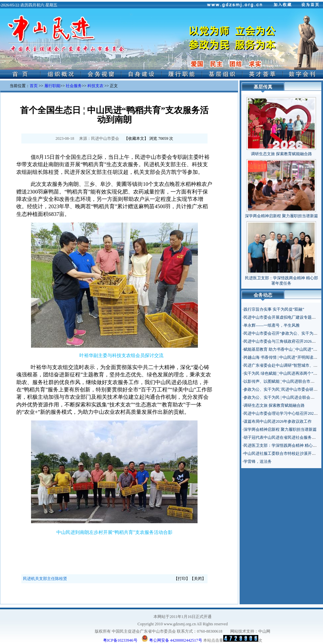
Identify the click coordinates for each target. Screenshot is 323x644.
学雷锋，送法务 (258, 461)
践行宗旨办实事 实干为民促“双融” (274, 309)
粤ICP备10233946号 (120, 640)
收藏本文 (136, 138)
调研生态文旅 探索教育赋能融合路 (281, 154)
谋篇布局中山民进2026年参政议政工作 (278, 421)
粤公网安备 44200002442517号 (172, 638)
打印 (182, 579)
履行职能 (52, 86)
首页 (34, 86)
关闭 (198, 579)
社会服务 (74, 86)
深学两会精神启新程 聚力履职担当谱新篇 (281, 216)
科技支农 (95, 86)
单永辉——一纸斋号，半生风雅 (272, 325)
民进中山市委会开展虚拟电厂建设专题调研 (282, 317)
